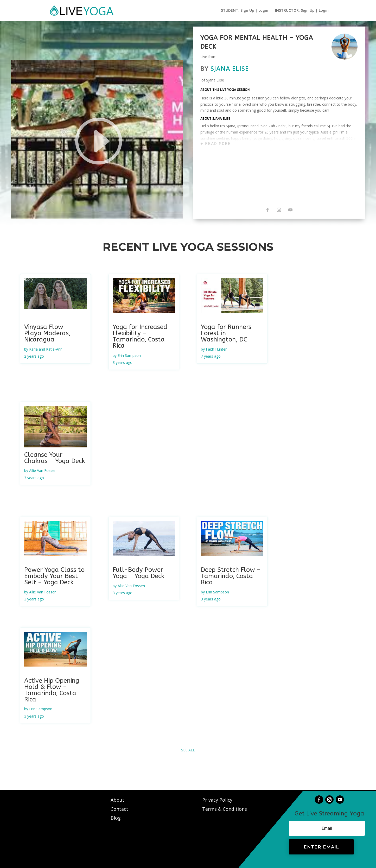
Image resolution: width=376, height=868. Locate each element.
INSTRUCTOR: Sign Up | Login (302, 11)
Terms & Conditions (225, 809)
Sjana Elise (230, 68)
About (118, 800)
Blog (116, 818)
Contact (120, 809)
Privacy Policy (217, 800)
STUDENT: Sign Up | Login (245, 11)
